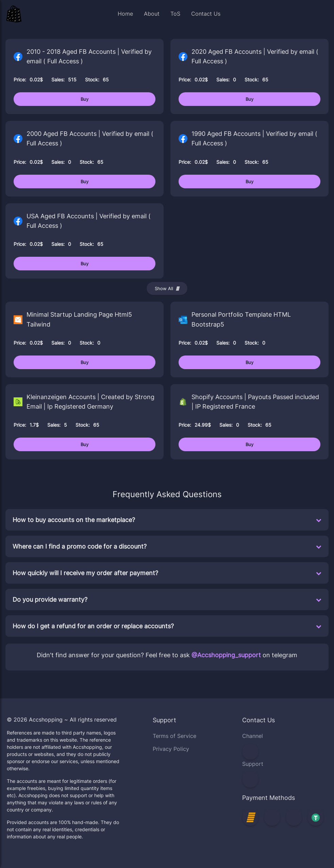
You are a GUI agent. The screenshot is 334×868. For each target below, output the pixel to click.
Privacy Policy (171, 749)
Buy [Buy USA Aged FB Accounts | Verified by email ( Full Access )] (85, 264)
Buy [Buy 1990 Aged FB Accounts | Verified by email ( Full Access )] (249, 182)
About (152, 14)
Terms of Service (174, 736)
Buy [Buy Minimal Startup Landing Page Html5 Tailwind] (85, 362)
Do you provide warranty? (167, 599)
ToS (175, 14)
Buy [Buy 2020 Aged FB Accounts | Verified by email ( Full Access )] (249, 99)
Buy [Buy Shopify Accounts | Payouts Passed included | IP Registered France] (249, 444)
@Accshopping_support (226, 655)
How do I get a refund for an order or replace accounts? (167, 626)
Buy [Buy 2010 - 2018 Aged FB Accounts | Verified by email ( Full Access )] (85, 99)
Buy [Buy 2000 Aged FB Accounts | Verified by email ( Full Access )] (85, 182)
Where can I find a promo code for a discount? (167, 546)
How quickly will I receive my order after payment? (167, 573)
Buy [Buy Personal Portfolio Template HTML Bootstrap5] (249, 362)
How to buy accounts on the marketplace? (167, 520)
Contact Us (206, 14)
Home (125, 14)
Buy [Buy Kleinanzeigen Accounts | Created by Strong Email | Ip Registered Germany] (85, 444)
